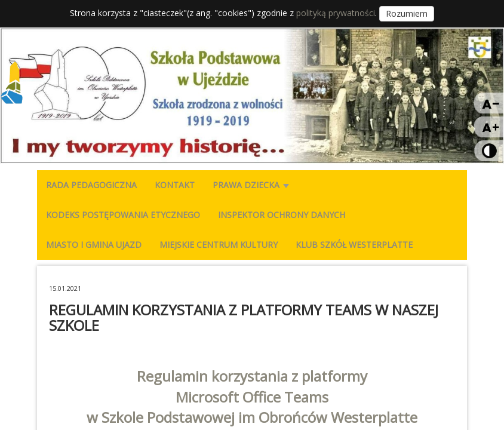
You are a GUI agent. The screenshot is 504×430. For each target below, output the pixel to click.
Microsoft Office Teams (252, 397)
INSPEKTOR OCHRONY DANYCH (282, 215)
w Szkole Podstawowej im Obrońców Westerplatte (252, 417)
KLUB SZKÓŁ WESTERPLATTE (354, 245)
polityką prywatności (336, 13)
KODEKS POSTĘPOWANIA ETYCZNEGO (123, 215)
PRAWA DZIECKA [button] (251, 185)
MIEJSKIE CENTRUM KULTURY (219, 245)
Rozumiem (407, 13)
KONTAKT (175, 185)
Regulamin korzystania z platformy (252, 376)
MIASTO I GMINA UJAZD (94, 245)
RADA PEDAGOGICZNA (91, 185)
